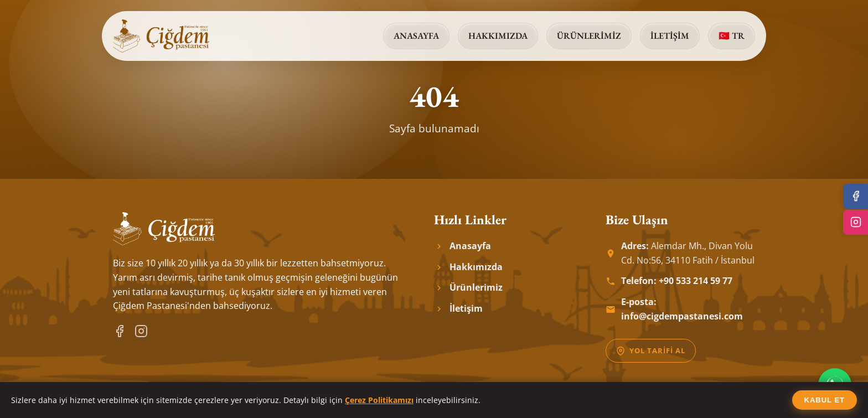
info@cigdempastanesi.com (682, 316)
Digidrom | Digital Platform (459, 402)
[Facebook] (120, 331)
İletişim (670, 36)
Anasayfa (416, 36)
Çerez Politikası (726, 402)
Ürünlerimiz (589, 36)
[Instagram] (141, 331)
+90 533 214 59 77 (696, 281)
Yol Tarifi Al (651, 350)
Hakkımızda (498, 36)
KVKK (676, 402)
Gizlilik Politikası (624, 402)
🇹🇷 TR (732, 36)
